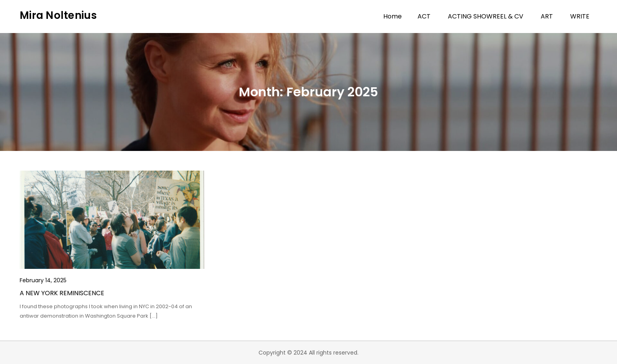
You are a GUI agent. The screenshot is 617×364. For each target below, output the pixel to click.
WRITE (580, 16)
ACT (424, 16)
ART (547, 16)
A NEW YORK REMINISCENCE (62, 293)
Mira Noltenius (58, 15)
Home (393, 16)
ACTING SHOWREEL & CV (486, 16)
